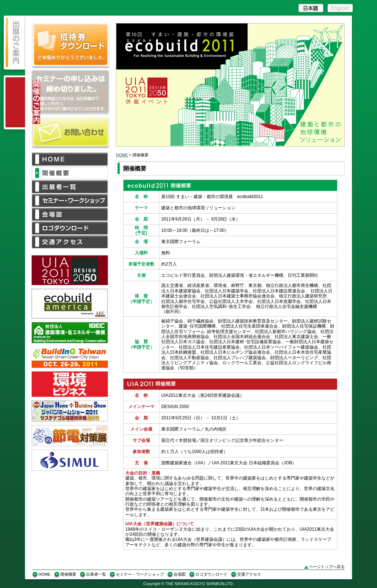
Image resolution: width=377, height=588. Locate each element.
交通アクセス (249, 574)
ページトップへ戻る (327, 567)
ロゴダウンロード (211, 574)
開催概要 (68, 574)
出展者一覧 (96, 574)
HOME (122, 155)
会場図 (180, 574)
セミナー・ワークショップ (140, 574)
